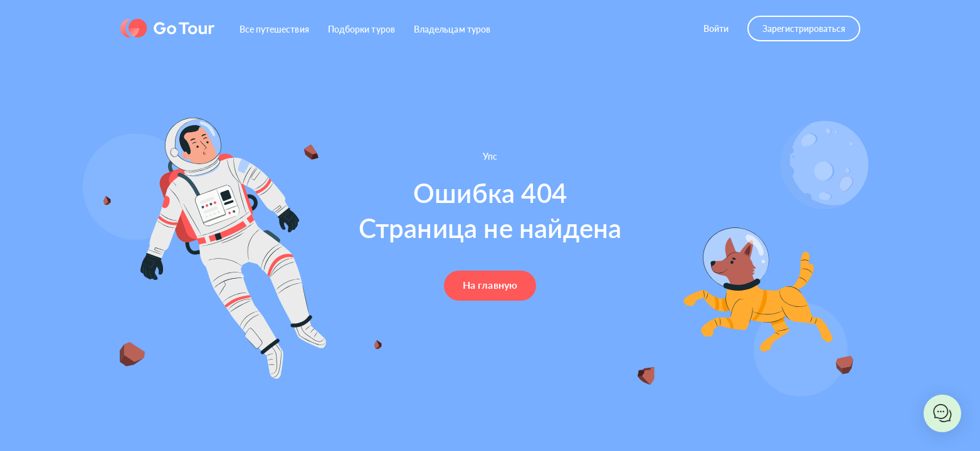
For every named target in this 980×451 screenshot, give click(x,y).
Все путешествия (274, 29)
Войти (716, 29)
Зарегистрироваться (804, 29)
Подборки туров (361, 29)
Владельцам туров (452, 29)
